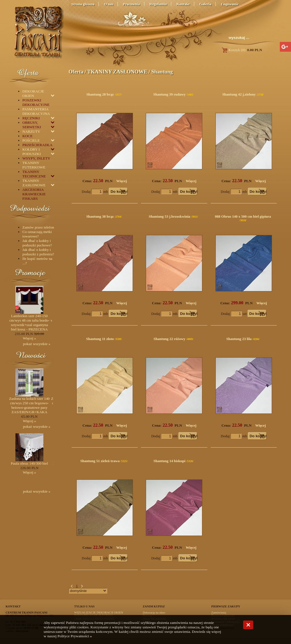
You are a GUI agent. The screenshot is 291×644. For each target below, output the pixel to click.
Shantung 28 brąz (100, 94)
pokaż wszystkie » (37, 344)
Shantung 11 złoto (100, 339)
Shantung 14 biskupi (169, 461)
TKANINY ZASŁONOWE (117, 72)
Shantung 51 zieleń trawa (100, 461)
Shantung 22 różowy (169, 339)
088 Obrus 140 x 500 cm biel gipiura (243, 216)
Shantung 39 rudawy (170, 94)
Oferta (76, 72)
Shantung (162, 72)
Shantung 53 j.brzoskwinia (170, 216)
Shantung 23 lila (239, 339)
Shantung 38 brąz (100, 216)
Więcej (122, 181)
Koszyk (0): (242, 50)
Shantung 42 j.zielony (239, 94)
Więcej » (29, 338)
